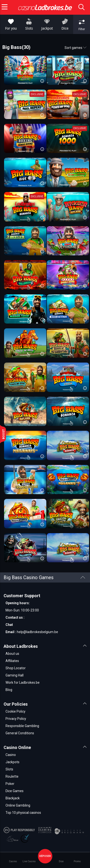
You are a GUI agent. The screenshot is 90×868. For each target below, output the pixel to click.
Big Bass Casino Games (44, 577)
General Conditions (20, 733)
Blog (9, 690)
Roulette (12, 776)
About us (12, 654)
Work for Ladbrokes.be (23, 682)
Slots (9, 769)
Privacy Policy (16, 719)
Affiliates (12, 661)
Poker (10, 784)
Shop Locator (16, 668)
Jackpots (12, 762)
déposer (45, 856)
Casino (11, 755)
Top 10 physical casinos (23, 813)
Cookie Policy (15, 711)
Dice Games (15, 791)
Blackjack (13, 798)
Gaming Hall (15, 675)
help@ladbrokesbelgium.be (37, 632)
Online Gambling (18, 805)
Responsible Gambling (22, 726)
